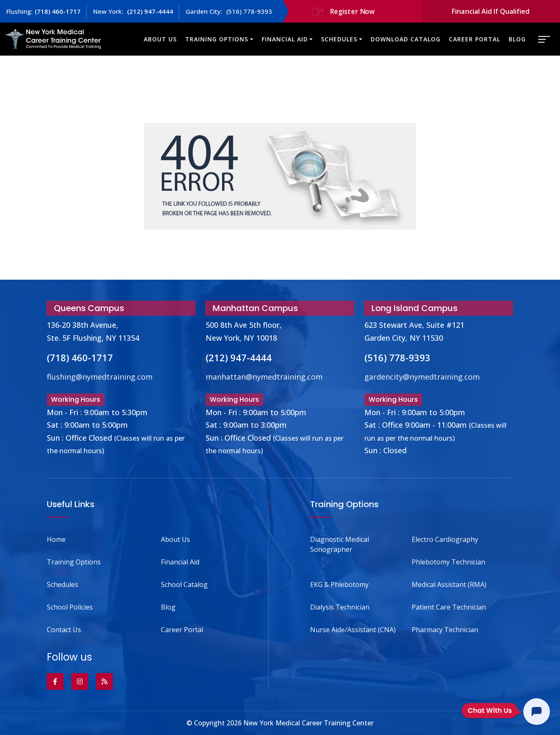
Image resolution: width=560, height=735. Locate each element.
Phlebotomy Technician (448, 562)
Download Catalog (406, 39)
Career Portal (475, 39)
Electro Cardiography (445, 539)
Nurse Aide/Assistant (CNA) (353, 630)
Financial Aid (180, 562)
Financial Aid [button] (285, 39)
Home (56, 539)
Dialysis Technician (340, 607)
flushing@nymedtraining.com (100, 377)
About (176, 539)
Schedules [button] (339, 39)
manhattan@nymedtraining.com (264, 377)
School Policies (70, 607)
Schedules (62, 584)
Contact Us (64, 630)
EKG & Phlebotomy (339, 584)
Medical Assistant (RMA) (449, 584)
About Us (160, 39)
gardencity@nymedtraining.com (422, 377)
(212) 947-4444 (149, 11)
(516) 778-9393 (248, 11)
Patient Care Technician (449, 607)
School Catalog (184, 584)
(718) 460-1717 (58, 11)
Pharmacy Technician (445, 630)
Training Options (217, 39)
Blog (517, 39)
